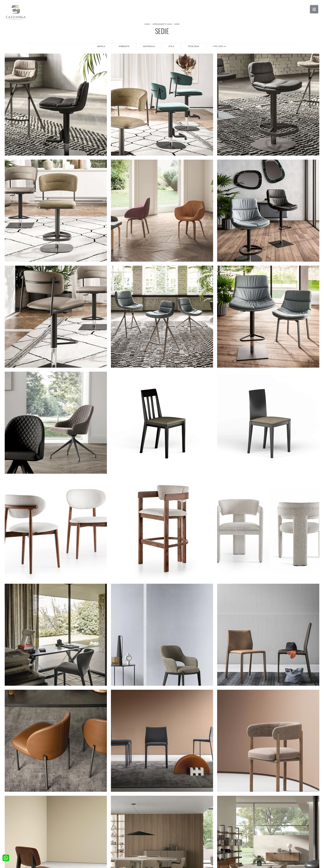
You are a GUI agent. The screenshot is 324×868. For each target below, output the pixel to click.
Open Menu (314, 9)
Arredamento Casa (162, 24)
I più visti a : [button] (220, 46)
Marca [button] (101, 46)
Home (147, 24)
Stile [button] (171, 46)
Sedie (177, 24)
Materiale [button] (149, 46)
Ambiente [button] (124, 46)
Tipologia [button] (194, 46)
